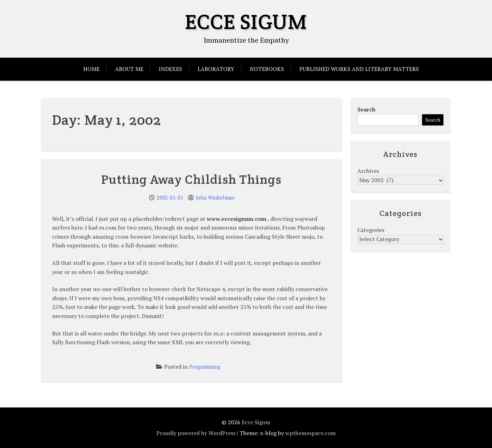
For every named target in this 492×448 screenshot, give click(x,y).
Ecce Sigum (246, 22)
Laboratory (216, 69)
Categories (371, 230)
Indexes (170, 69)
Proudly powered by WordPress (196, 433)
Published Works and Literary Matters (359, 69)
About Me (129, 69)
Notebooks (267, 69)
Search (366, 109)
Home (91, 69)
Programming (205, 367)
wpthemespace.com (311, 433)
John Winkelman (215, 198)
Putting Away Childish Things (191, 179)
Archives (368, 171)
